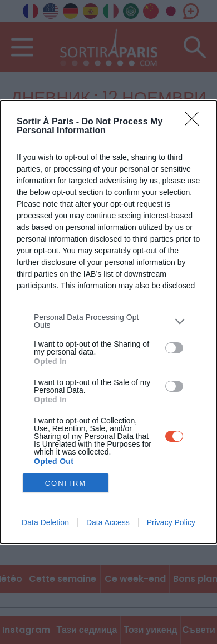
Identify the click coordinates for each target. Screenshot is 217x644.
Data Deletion (45, 522)
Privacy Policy (171, 522)
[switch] (174, 348)
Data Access (108, 522)
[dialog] (108, 322)
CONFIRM (66, 483)
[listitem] (108, 321)
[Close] (195, 122)
